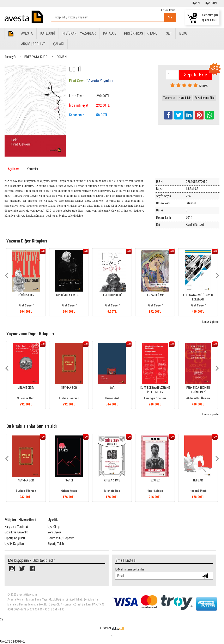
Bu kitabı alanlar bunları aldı (32, 426)
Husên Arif (112, 398)
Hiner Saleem (155, 491)
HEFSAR (198, 481)
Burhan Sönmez (69, 398)
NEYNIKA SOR (69, 388)
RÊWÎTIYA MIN (26, 295)
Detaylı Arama (168, 10)
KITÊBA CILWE (112, 481)
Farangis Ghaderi (155, 398)
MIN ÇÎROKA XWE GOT (69, 295)
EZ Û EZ (155, 481)
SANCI (69, 481)
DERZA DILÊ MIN (155, 295)
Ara (170, 17)
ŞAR (112, 388)
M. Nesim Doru (26, 398)
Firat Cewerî (26, 306)
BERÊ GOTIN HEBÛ (112, 295)
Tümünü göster (211, 322)
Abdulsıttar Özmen (198, 398)
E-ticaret (105, 628)
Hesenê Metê (198, 491)
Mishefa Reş (112, 491)
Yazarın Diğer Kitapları (27, 241)
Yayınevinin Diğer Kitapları (30, 334)
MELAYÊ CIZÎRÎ (26, 388)
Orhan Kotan (69, 491)
